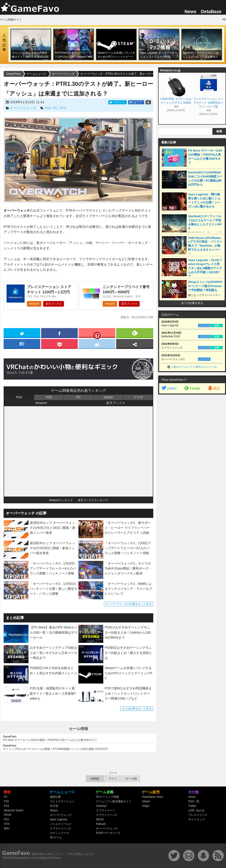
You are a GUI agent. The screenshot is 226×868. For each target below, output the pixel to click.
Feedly (192, 388)
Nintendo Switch (14, 810)
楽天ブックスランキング (93, 500)
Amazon (34, 304)
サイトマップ (196, 819)
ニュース (204, 325)
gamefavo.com (27, 858)
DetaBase (211, 12)
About (192, 797)
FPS (63, 108)
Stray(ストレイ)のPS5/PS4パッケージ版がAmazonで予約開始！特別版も (205, 286)
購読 (214, 388)
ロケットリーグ (59, 833)
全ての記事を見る (192, 303)
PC (55, 108)
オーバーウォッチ (23, 108)
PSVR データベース (108, 833)
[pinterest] (97, 334)
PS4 (48, 108)
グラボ (138, 397)
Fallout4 (101, 824)
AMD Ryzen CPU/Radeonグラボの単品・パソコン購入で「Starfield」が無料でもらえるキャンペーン (205, 246)
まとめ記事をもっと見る (137, 709)
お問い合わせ (196, 810)
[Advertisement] (192, 466)
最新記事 (55, 797)
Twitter (169, 388)
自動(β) (95, 779)
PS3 (6, 819)
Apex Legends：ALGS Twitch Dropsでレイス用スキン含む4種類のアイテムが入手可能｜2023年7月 (205, 268)
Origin (146, 806)
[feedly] (135, 333)
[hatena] (22, 343)
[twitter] (22, 333)
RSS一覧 (194, 801)
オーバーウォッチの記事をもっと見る (129, 604)
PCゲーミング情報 (107, 797)
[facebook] (59, 333)
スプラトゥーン (106, 810)
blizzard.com (142, 317)
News (191, 12)
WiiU (7, 828)
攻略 (217, 325)
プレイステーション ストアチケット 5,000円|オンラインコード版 (208, 103)
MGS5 (100, 819)
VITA (7, 824)
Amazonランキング (61, 500)
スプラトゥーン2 (60, 828)
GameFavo (16, 853)
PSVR (8, 815)
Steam (54, 810)
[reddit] (97, 343)
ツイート (118, 102)
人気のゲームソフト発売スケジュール (194, 367)
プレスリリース (198, 815)
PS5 (49, 397)
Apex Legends (59, 819)
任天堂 (54, 806)
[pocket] (59, 343)
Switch (108, 397)
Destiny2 (101, 806)
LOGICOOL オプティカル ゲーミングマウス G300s (176, 101)
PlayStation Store (153, 797)
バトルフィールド (61, 824)
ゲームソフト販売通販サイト (114, 801)
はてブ (136, 102)
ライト (113, 779)
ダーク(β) (131, 779)
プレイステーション (62, 801)
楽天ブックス (54, 304)
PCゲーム (56, 838)
